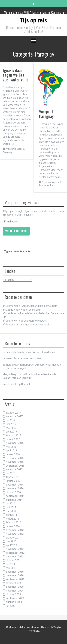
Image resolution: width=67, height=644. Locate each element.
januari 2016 (13, 454)
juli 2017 (11, 420)
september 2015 (15, 466)
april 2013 (11, 545)
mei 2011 (11, 568)
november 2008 (15, 591)
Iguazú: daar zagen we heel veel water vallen (17, 75)
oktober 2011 (13, 560)
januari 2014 (13, 526)
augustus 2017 (14, 416)
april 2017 (11, 432)
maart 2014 (13, 519)
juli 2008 (11, 606)
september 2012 (15, 553)
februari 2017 (14, 436)
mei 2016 (11, 447)
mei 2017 (11, 428)
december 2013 (15, 530)
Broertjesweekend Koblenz (29, 358)
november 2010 (15, 575)
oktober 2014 (13, 492)
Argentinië (11, 149)
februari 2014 (14, 522)
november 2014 (15, 488)
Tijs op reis (34, 20)
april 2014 (11, 515)
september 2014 (15, 496)
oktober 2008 (13, 594)
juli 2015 (11, 473)
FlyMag (54, 627)
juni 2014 (11, 507)
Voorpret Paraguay (46, 114)
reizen (6, 358)
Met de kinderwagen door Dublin (36, 10)
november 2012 (15, 549)
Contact (26, 384)
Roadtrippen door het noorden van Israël (28, 325)
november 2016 (15, 443)
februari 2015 (14, 477)
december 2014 (15, 485)
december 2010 (15, 572)
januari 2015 (13, 481)
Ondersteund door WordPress (23, 627)
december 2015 (15, 458)
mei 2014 (11, 511)
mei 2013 (11, 541)
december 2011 (15, 557)
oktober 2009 (13, 583)
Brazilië (21, 149)
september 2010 (15, 579)
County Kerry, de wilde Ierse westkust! (26, 321)
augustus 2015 (14, 469)
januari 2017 (13, 439)
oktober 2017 (13, 413)
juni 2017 (11, 424)
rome (6, 352)
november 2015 (15, 462)
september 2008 (15, 598)
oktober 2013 (13, 538)
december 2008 (15, 587)
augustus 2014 (14, 500)
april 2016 (11, 451)
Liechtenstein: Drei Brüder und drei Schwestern (31, 306)
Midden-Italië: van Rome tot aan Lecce (34, 352)
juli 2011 (11, 564)
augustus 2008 (14, 602)
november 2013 (15, 534)
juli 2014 (11, 504)
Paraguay (7, 152)
